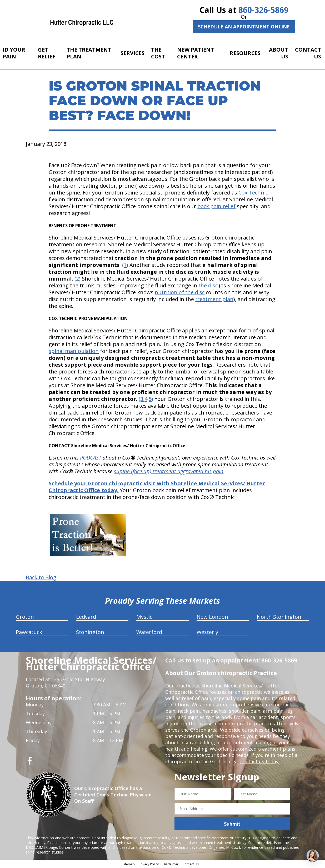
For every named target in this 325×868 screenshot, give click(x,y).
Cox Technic (253, 193)
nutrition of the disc (180, 292)
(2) (77, 279)
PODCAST (91, 458)
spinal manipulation (74, 351)
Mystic (144, 617)
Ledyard (86, 617)
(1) (125, 265)
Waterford (149, 632)
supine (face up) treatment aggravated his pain (169, 471)
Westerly (207, 632)
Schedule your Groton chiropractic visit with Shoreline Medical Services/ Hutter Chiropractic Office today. (157, 487)
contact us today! (260, 761)
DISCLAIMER (37, 847)
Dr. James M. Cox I (224, 847)
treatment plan (214, 299)
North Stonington (279, 617)
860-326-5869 (263, 10)
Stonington (90, 632)
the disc (208, 285)
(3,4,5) (146, 399)
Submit (232, 824)
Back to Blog (41, 577)
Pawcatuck (29, 632)
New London (212, 617)
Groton (25, 617)
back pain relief (216, 206)
